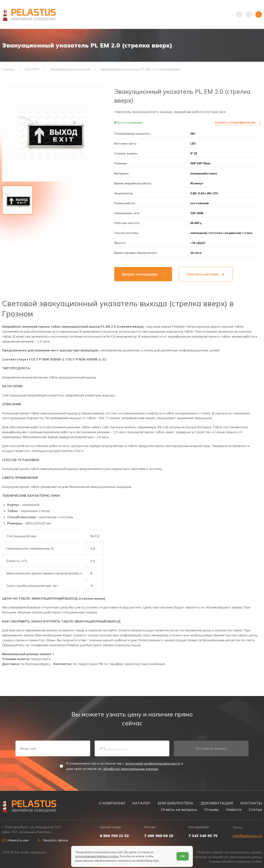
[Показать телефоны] (239, 14)
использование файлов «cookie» (97, 856)
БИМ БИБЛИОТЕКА (176, 803)
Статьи (255, 809)
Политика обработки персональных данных (230, 852)
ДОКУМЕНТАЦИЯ (217, 803)
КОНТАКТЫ (251, 803)
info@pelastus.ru (247, 836)
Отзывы (212, 809)
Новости (234, 809)
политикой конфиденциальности (153, 763)
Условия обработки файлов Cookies (235, 862)
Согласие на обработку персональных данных (228, 857)
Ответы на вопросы (179, 809)
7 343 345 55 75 (203, 836)
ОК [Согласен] (183, 856)
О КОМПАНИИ (112, 803)
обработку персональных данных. (131, 769)
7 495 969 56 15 (159, 836)
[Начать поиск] (249, 14)
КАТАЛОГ (141, 803)
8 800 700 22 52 (114, 836)
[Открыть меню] (259, 14)
